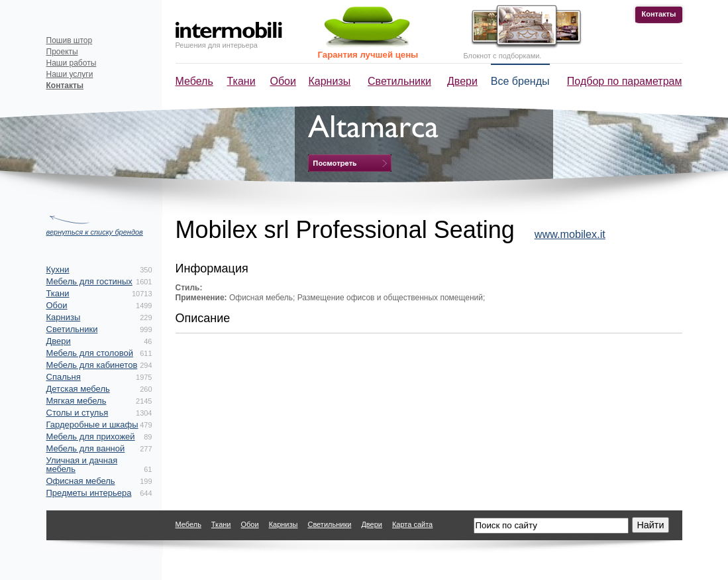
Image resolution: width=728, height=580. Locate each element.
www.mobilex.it (570, 234)
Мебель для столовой (90, 353)
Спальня (64, 377)
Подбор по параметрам (625, 81)
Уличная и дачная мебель (82, 465)
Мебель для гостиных (89, 281)
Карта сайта (412, 524)
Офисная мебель (81, 481)
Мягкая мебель (77, 401)
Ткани (241, 81)
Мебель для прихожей (91, 436)
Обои (283, 81)
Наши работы (72, 63)
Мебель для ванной (86, 448)
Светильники (399, 81)
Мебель (194, 81)
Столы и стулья (78, 413)
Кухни (58, 269)
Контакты (659, 14)
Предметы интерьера (89, 493)
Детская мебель (78, 389)
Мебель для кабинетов (92, 365)
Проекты (62, 52)
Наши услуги (70, 74)
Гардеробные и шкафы (92, 425)
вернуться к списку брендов (95, 232)
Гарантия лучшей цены (368, 55)
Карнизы (330, 81)
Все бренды (520, 81)
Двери (462, 81)
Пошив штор (70, 40)
